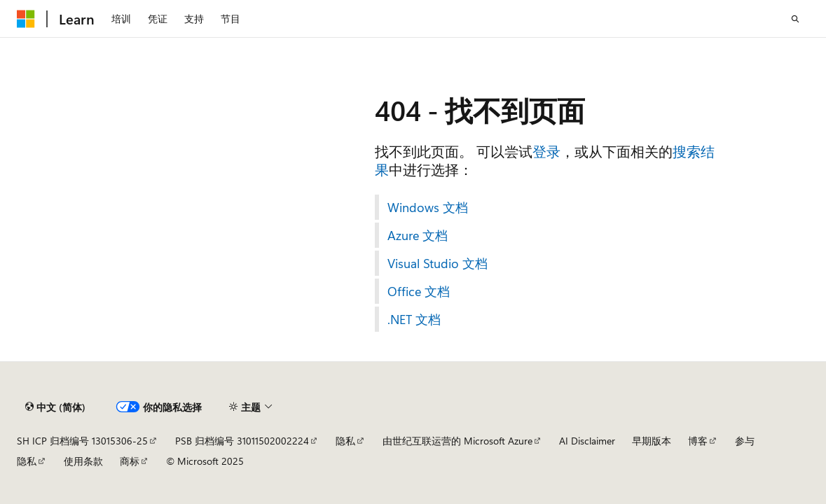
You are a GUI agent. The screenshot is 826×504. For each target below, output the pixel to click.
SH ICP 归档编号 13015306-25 (82, 441)
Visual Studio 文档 (438, 263)
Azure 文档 (418, 235)
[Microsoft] (26, 19)
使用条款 (83, 461)
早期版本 (652, 441)
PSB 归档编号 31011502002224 (242, 441)
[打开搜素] (795, 19)
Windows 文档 (428, 207)
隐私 (345, 441)
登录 (546, 151)
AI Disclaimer (587, 441)
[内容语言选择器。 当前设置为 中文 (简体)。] (55, 407)
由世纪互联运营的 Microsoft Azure (457, 441)
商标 (130, 461)
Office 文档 (419, 291)
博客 (698, 441)
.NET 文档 (414, 319)
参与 (745, 441)
